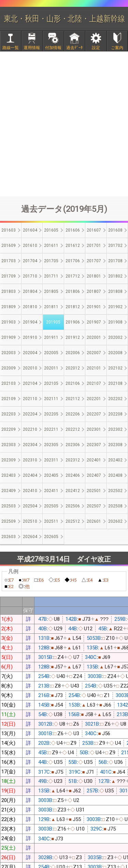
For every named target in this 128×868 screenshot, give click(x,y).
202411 (51, 491)
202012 (73, 368)
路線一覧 (11, 48)
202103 (9, 383)
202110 (30, 399)
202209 (9, 429)
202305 (51, 445)
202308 (115, 445)
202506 (73, 506)
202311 (51, 460)
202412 (73, 491)
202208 (115, 414)
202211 (51, 429)
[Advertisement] (64, 124)
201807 (94, 291)
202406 (73, 475)
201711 (51, 276)
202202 (115, 399)
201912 (73, 337)
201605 (51, 230)
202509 (9, 521)
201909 (9, 337)
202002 (115, 337)
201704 (30, 261)
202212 (73, 429)
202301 (94, 429)
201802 (115, 276)
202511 (51, 521)
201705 (51, 261)
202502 (115, 491)
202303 (9, 445)
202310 (30, 460)
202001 (94, 337)
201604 (30, 230)
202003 (9, 353)
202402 (115, 460)
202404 (30, 475)
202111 (51, 399)
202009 (9, 368)
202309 (9, 460)
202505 (51, 506)
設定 (96, 48)
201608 (115, 230)
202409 (9, 491)
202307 (94, 445)
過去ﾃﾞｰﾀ (74, 48)
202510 (30, 521)
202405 (51, 475)
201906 (73, 322)
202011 (51, 368)
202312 (73, 460)
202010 (30, 368)
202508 (115, 506)
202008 (115, 353)
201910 (30, 337)
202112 (73, 399)
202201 (94, 399)
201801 (94, 276)
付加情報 (53, 48)
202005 (51, 353)
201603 (9, 230)
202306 (73, 445)
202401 (94, 460)
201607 (94, 230)
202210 (30, 429)
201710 (30, 276)
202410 (30, 491)
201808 (115, 291)
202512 (73, 521)
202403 (9, 475)
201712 (73, 276)
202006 (73, 353)
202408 (115, 475)
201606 (73, 230)
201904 (30, 322)
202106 (73, 383)
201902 (115, 307)
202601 (94, 521)
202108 (115, 383)
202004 (30, 353)
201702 (115, 246)
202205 (51, 414)
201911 (51, 337)
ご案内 (117, 48)
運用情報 (32, 48)
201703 (9, 261)
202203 (9, 414)
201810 (30, 307)
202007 (94, 353)
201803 (9, 291)
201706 (73, 261)
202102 (115, 368)
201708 (115, 261)
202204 (30, 414)
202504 (30, 506)
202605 (51, 537)
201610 (30, 246)
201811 (51, 307)
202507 (94, 506)
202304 (30, 445)
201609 (9, 246)
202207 (94, 414)
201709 (9, 276)
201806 (73, 291)
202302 (115, 429)
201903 (9, 322)
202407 (94, 475)
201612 (73, 246)
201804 (30, 291)
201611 (51, 246)
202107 (94, 383)
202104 (30, 383)
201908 (115, 322)
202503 (9, 506)
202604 (30, 537)
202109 (9, 399)
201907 (94, 322)
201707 (94, 261)
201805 (51, 291)
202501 (94, 491)
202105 (51, 383)
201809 (9, 307)
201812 (73, 307)
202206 (73, 414)
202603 (9, 537)
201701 (94, 246)
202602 (115, 521)
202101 (94, 368)
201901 (94, 307)
